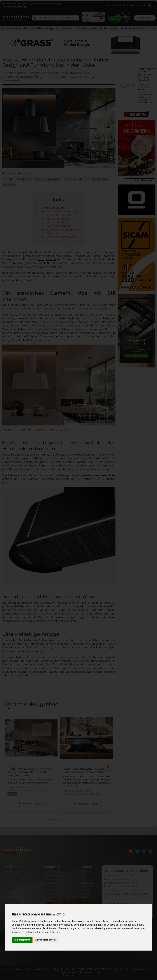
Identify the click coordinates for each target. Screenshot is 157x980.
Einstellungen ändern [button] (46, 940)
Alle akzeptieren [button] (22, 940)
